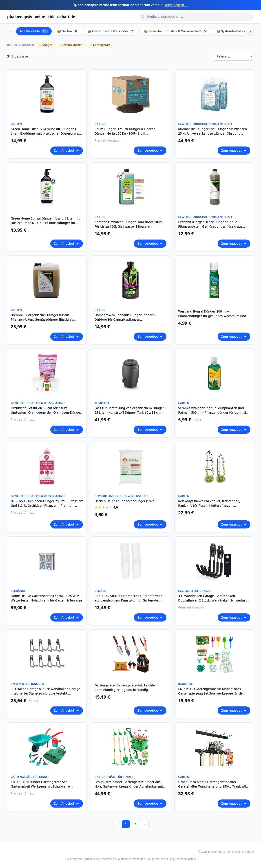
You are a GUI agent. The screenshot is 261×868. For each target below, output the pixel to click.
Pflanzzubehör (71, 45)
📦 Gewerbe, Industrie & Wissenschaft (176, 31)
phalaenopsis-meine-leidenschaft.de (41, 17)
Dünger (45, 45)
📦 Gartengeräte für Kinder (111, 31)
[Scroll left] (11, 31)
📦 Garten (68, 31)
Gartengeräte (100, 45)
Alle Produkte (34, 31)
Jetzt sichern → (177, 5)
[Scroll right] (250, 31)
